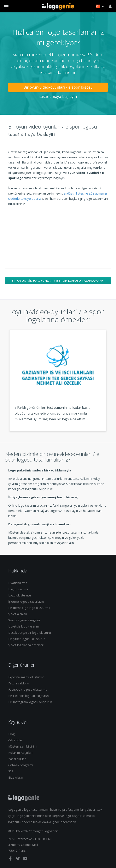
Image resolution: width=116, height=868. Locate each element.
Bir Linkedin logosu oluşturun (28, 696)
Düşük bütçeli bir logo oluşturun (30, 632)
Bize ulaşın (16, 777)
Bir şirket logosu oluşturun (27, 639)
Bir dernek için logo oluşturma (29, 608)
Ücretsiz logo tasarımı (24, 626)
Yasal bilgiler (17, 759)
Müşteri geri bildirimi (23, 746)
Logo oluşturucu (20, 595)
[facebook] (11, 859)
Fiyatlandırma (18, 583)
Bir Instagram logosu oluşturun (30, 702)
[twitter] (18, 859)
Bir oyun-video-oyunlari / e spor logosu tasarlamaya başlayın (58, 88)
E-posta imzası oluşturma (26, 677)
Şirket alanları (18, 614)
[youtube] (25, 859)
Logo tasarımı (18, 589)
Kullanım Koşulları (20, 753)
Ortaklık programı (21, 765)
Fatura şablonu (19, 683)
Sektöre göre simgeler (24, 620)
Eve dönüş (58, 6)
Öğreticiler (16, 740)
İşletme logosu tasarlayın (26, 601)
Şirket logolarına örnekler (26, 645)
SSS (11, 771)
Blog (11, 734)
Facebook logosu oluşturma (28, 689)
